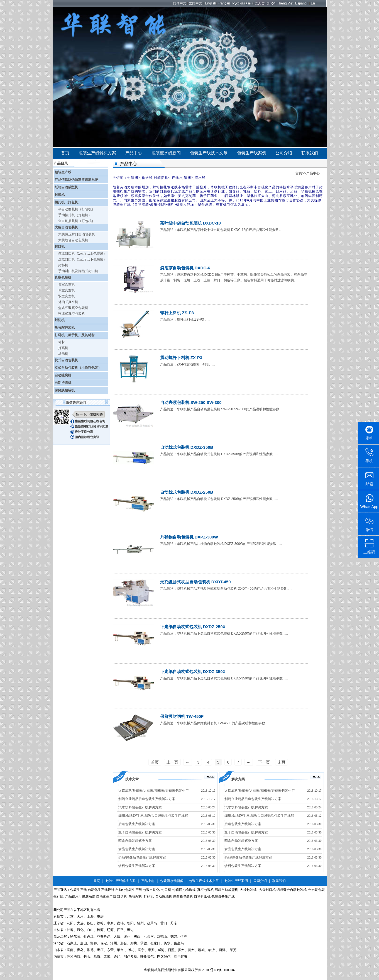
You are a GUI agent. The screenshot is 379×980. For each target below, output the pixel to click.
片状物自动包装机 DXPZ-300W (189, 537)
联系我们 (310, 153)
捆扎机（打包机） (68, 202)
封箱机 (60, 195)
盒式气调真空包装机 (73, 308)
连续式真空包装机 (72, 314)
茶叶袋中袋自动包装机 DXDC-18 (190, 223)
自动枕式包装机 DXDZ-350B (187, 447)
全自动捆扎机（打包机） (77, 221)
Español (301, 3)
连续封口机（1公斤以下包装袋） (83, 259)
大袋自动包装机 (66, 227)
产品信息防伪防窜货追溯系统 (76, 180)
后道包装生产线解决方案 (137, 824)
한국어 (272, 3)
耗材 (62, 342)
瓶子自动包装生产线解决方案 (140, 832)
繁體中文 (195, 3)
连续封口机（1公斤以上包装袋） (83, 253)
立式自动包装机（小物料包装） (78, 368)
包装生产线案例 (252, 153)
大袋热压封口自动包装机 (77, 234)
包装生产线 (63, 172)
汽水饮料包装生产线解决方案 (140, 807)
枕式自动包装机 (66, 360)
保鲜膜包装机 (65, 390)
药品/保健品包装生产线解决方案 (142, 857)
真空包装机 (63, 277)
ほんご (260, 3)
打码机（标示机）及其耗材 (75, 335)
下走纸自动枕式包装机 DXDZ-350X (193, 671)
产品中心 (134, 153)
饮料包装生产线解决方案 (137, 866)
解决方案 (238, 779)
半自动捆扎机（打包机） (77, 209)
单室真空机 (67, 290)
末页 (282, 762)
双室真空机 (67, 296)
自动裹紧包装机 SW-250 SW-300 (191, 402)
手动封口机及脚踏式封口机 (78, 271)
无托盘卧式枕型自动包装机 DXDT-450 (195, 582)
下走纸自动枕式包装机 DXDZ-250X (193, 627)
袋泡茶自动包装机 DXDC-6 (185, 268)
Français (224, 3)
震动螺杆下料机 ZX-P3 (181, 358)
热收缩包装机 (65, 328)
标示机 (63, 354)
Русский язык (243, 3)
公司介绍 (284, 153)
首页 (65, 153)
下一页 (264, 762)
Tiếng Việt (286, 3)
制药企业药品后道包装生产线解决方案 (147, 799)
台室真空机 (67, 284)
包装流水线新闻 (166, 153)
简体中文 (180, 3)
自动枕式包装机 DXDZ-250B (187, 492)
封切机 (60, 320)
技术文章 (132, 779)
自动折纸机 (63, 383)
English (210, 3)
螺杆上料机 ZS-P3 (177, 313)
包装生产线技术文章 (209, 153)
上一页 (172, 762)
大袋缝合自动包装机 (73, 240)
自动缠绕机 (63, 375)
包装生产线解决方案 (97, 153)
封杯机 (63, 265)
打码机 (63, 348)
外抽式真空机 (68, 302)
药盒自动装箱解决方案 (135, 841)
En (313, 3)
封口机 (60, 247)
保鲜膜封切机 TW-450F (182, 716)
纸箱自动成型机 (66, 187)
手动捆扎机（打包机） (75, 215)
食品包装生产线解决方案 (137, 849)
